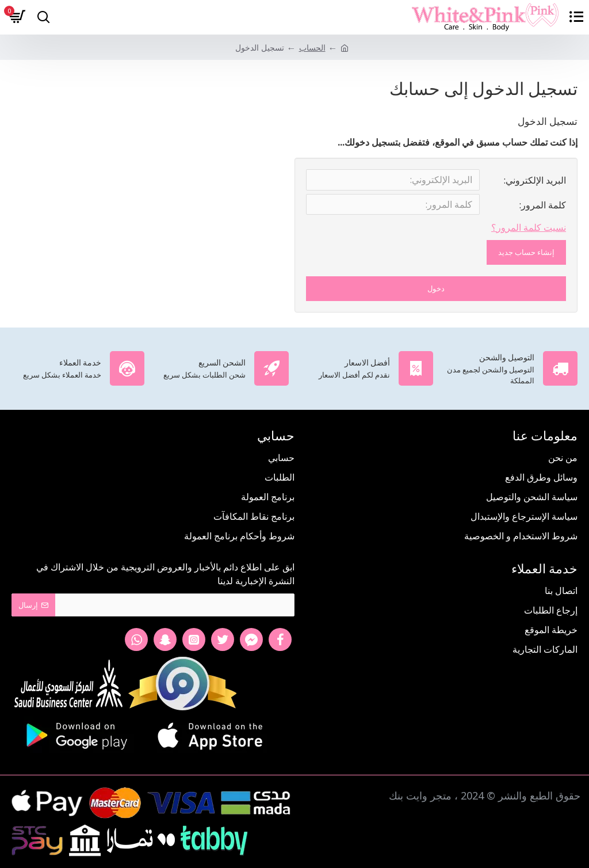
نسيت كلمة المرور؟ (529, 230)
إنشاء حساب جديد (526, 255)
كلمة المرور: (543, 207)
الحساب (312, 47)
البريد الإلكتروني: (535, 180)
